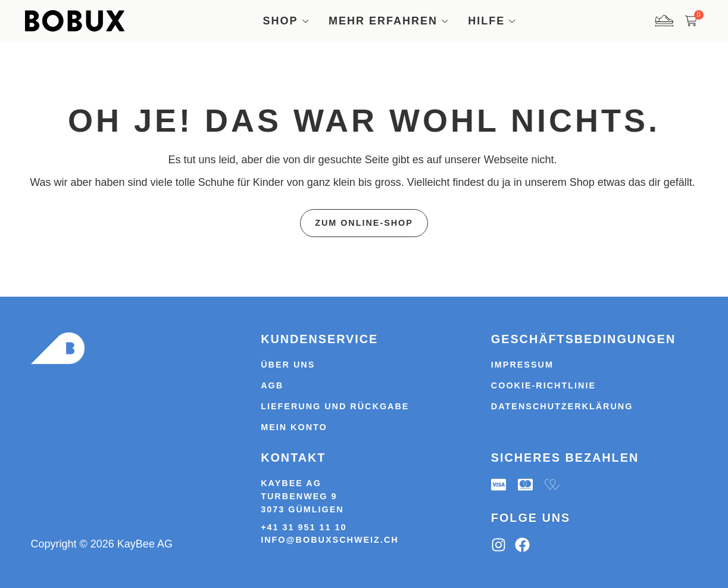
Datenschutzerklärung (562, 406)
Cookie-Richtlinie (543, 385)
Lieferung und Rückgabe (335, 406)
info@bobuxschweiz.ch (330, 540)
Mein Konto (294, 427)
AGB (272, 385)
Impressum (522, 365)
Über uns (288, 365)
